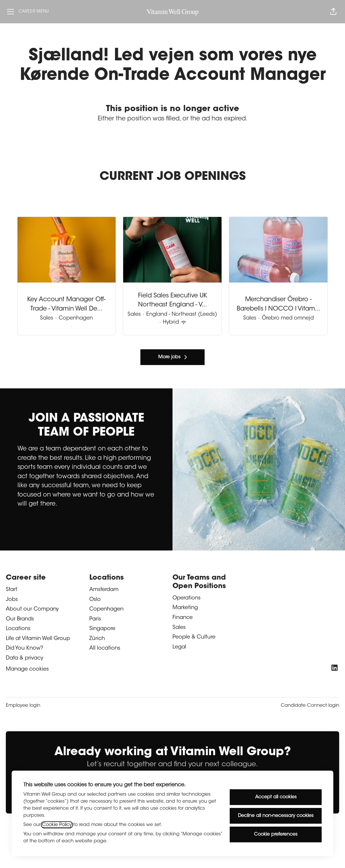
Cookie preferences (276, 834)
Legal (179, 647)
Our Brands (20, 619)
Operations (187, 598)
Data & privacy (25, 658)
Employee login (23, 706)
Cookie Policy (57, 825)
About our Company (32, 609)
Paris (95, 619)
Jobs (12, 600)
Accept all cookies (276, 797)
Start (12, 590)
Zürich (97, 639)
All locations (105, 648)
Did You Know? (25, 648)
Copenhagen (106, 609)
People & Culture (194, 637)
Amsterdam (104, 590)
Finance (183, 618)
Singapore (102, 629)
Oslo (95, 600)
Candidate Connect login (310, 706)
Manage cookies (27, 669)
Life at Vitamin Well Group (38, 639)
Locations (18, 629)
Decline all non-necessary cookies (276, 816)
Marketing (185, 608)
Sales (179, 628)
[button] (333, 12)
